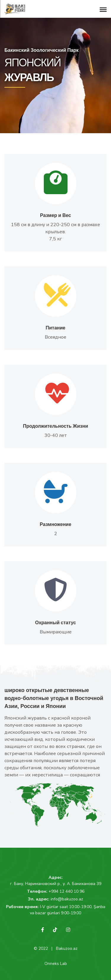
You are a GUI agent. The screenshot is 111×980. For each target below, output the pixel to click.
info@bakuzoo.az (67, 899)
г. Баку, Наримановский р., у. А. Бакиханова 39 (56, 884)
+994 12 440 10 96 (66, 891)
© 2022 (41, 948)
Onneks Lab (56, 964)
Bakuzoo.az (67, 948)
